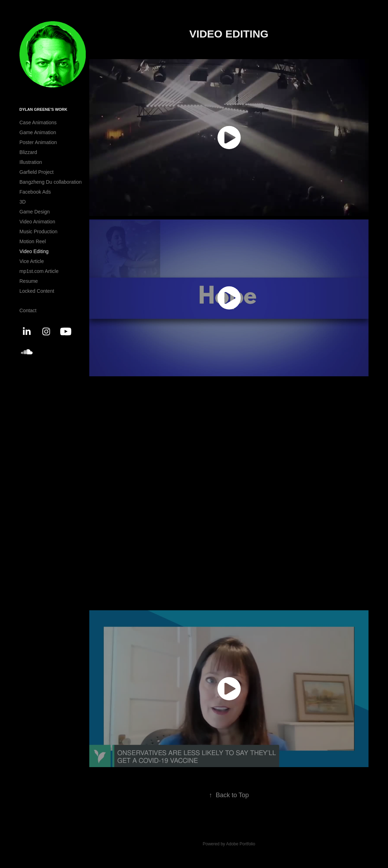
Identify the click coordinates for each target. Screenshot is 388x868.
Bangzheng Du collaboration (51, 182)
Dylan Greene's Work (43, 109)
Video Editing (34, 251)
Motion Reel (33, 241)
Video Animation (37, 222)
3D (23, 202)
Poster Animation (38, 142)
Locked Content (37, 291)
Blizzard (28, 152)
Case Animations (38, 122)
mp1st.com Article (39, 271)
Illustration (31, 162)
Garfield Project (36, 172)
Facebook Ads (35, 192)
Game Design (35, 212)
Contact (28, 310)
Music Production (38, 232)
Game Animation (38, 132)
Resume (29, 281)
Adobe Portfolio (241, 844)
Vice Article (32, 261)
